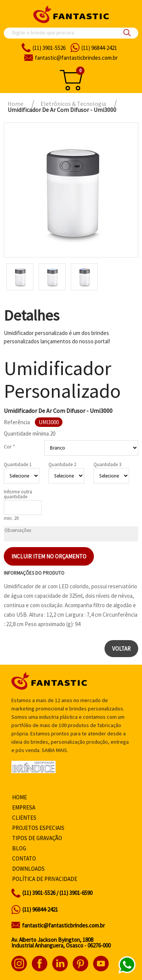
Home (20, 797)
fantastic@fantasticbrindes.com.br (63, 925)
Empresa (24, 807)
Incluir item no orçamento (49, 556)
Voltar (121, 649)
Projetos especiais (38, 828)
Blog (19, 848)
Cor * (9, 447)
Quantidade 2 (62, 464)
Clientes (24, 818)
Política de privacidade (45, 879)
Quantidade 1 (18, 464)
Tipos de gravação (37, 838)
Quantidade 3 (107, 464)
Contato (24, 858)
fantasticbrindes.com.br (76, 58)
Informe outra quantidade (18, 494)
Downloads (28, 869)
